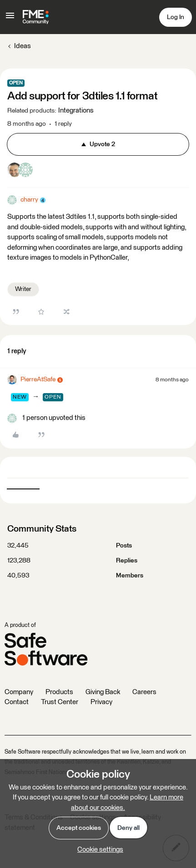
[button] (10, 19)
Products (59, 692)
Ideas (23, 46)
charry (29, 200)
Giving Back (103, 692)
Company (19, 692)
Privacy (101, 702)
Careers (144, 692)
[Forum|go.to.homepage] (36, 17)
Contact (17, 702)
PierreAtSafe (38, 380)
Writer (23, 289)
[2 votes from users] (20, 172)
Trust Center (60, 702)
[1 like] (46, 418)
